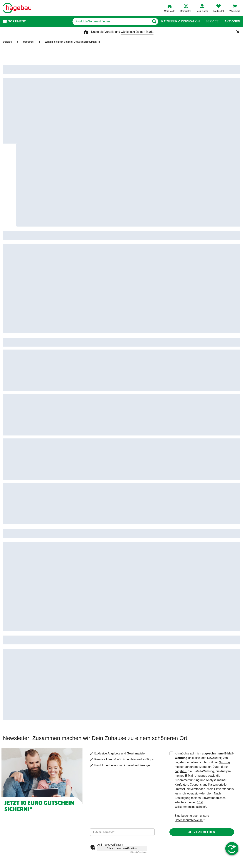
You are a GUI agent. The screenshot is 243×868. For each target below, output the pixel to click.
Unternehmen (192, 776)
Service (212, 21)
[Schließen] (238, 32)
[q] (111, 21)
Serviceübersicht (75, 791)
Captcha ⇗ (139, 698)
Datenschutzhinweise (189, 665)
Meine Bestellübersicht (138, 785)
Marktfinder (71, 809)
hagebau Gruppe (193, 791)
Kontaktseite (72, 797)
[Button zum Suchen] (154, 21)
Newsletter (71, 803)
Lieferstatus (131, 797)
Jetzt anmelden (202, 677)
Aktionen (232, 21)
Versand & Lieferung (138, 776)
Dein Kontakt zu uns (18, 785)
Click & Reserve (134, 809)
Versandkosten (133, 803)
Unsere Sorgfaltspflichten (199, 809)
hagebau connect (194, 785)
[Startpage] (17, 8)
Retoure (128, 791)
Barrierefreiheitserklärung (199, 803)
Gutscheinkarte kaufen (79, 815)
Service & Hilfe (74, 776)
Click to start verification (122, 694)
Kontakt (10, 776)
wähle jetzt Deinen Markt (137, 32)
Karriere (187, 797)
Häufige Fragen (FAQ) (78, 785)
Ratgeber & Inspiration (180, 21)
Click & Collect (133, 815)
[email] (122, 677)
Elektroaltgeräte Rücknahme (201, 815)
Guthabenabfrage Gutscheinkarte (86, 820)
